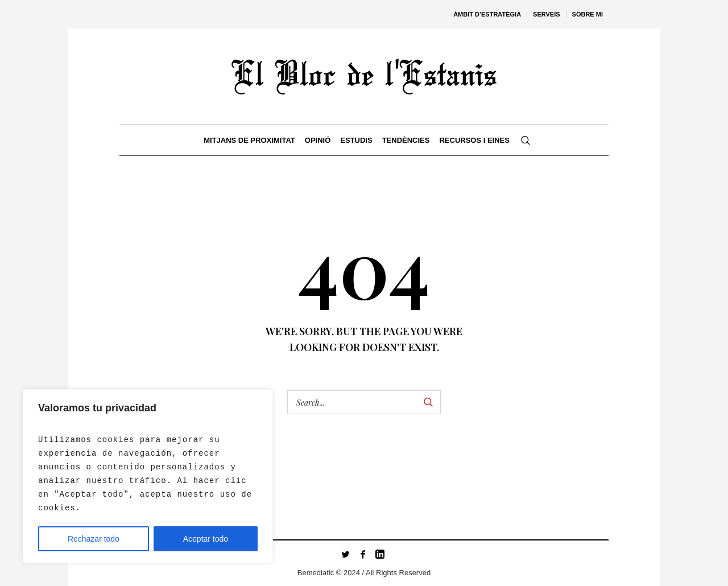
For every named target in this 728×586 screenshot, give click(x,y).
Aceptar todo (206, 539)
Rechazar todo (94, 539)
